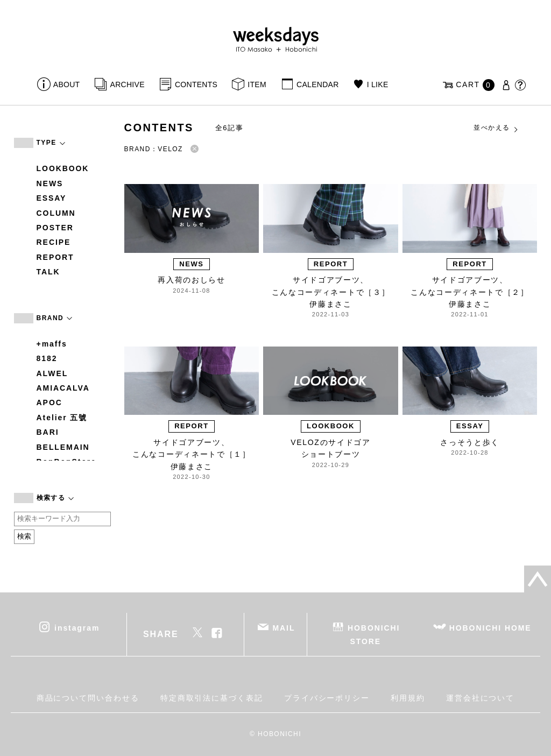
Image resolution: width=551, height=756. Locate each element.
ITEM (257, 84)
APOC (50, 402)
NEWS (50, 183)
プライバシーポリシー (327, 698)
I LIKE (378, 84)
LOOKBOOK (63, 168)
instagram (77, 627)
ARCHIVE (128, 84)
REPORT (55, 257)
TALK (48, 272)
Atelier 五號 (62, 418)
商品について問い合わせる (88, 698)
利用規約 (408, 698)
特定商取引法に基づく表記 (212, 698)
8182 (47, 358)
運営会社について (480, 698)
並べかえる (496, 128)
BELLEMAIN (63, 447)
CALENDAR (317, 84)
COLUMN (56, 213)
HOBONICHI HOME (490, 627)
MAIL (284, 627)
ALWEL (52, 373)
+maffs (52, 344)
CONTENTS (196, 84)
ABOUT (67, 84)
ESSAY (52, 198)
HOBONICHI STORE (374, 634)
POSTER (55, 228)
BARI (48, 432)
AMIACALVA (63, 388)
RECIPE (54, 242)
